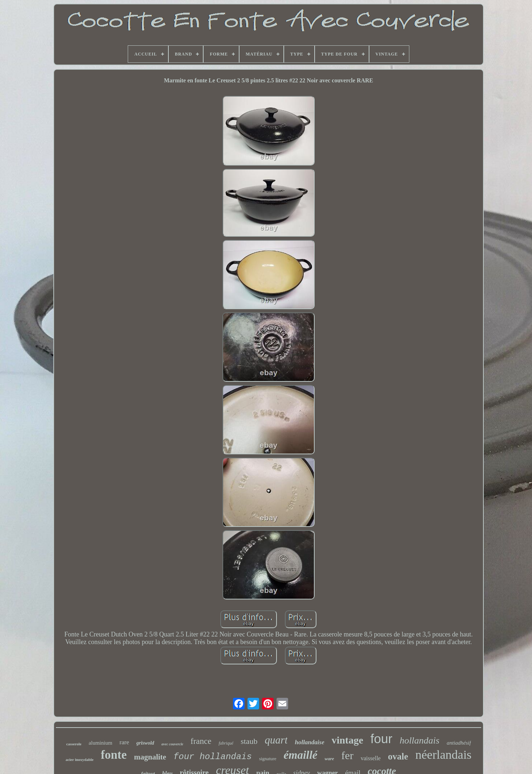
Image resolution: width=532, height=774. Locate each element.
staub (249, 741)
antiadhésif (459, 743)
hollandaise (309, 742)
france (201, 741)
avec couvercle (172, 744)
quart (276, 740)
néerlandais (444, 755)
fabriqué (226, 743)
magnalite (150, 757)
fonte (114, 755)
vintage (347, 740)
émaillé (301, 755)
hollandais (420, 740)
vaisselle (371, 758)
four (381, 739)
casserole (74, 744)
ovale (398, 756)
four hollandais (213, 757)
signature (268, 759)
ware (330, 759)
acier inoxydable (80, 759)
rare (124, 742)
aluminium (100, 743)
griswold (145, 743)
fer (347, 755)
